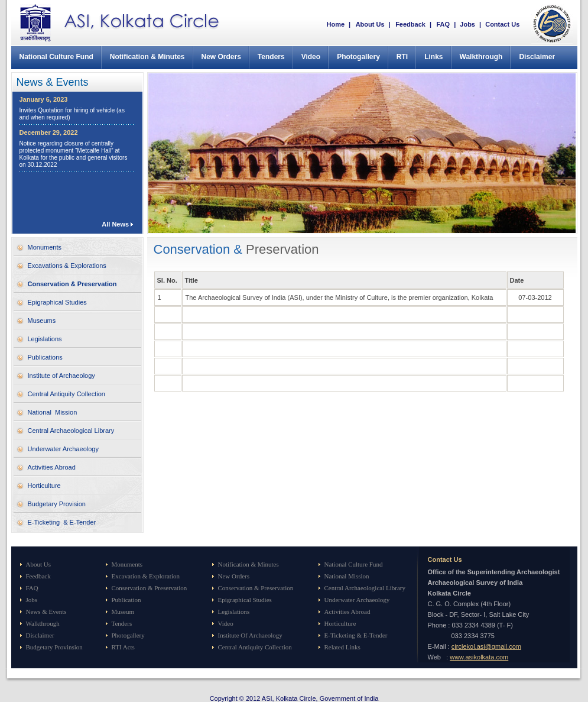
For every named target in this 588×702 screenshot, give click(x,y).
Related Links (342, 647)
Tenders (271, 57)
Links (433, 57)
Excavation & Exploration (146, 576)
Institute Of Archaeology (250, 635)
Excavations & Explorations (67, 266)
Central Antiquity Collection (66, 394)
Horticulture (44, 486)
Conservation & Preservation (72, 284)
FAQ (443, 24)
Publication (126, 600)
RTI (402, 57)
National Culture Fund (56, 57)
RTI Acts (123, 647)
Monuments (45, 247)
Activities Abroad (52, 467)
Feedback (410, 24)
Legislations (45, 339)
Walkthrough (481, 57)
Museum (123, 612)
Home (336, 24)
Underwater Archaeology (63, 449)
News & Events (46, 612)
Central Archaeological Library (71, 431)
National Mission (53, 412)
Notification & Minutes (147, 57)
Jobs (467, 24)
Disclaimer (537, 57)
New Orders (221, 57)
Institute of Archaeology (61, 376)
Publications (45, 357)
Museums (42, 321)
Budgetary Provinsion (54, 647)
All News (115, 224)
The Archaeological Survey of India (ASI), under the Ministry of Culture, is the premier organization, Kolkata (340, 297)
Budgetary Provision (57, 504)
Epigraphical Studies (57, 302)
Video (311, 57)
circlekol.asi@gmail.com (486, 646)
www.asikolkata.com (479, 657)
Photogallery (358, 57)
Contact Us (502, 24)
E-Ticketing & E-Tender (62, 522)
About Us (371, 24)
